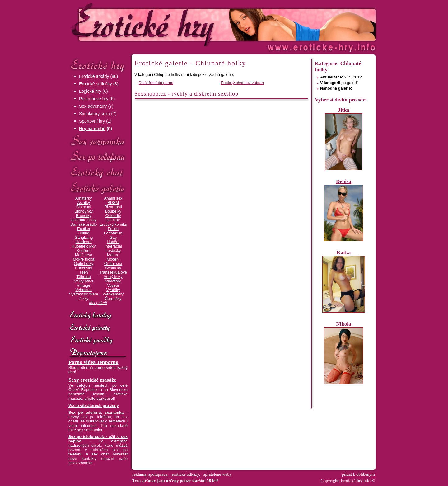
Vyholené (84, 290)
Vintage (84, 285)
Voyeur (113, 285)
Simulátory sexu (95, 114)
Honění (113, 242)
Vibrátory (113, 281)
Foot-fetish (113, 233)
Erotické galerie (98, 188)
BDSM (113, 203)
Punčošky (84, 268)
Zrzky (84, 299)
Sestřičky (113, 268)
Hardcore (84, 242)
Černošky (113, 299)
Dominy (113, 220)
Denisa (344, 181)
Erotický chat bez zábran (243, 83)
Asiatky (84, 203)
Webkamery (113, 294)
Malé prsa (84, 255)
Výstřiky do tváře (84, 294)
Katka (344, 253)
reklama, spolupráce (150, 474)
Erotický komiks (113, 224)
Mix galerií (98, 303)
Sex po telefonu (98, 156)
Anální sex (113, 198)
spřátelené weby (218, 474)
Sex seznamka (98, 141)
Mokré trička (84, 259)
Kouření (84, 251)
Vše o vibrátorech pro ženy (94, 406)
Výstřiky (113, 290)
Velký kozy (113, 277)
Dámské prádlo (84, 224)
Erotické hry (98, 65)
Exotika (84, 229)
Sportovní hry (92, 121)
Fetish (113, 229)
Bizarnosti (113, 207)
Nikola (343, 324)
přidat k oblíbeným (358, 474)
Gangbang (84, 238)
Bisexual (84, 207)
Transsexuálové (113, 272)
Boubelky (113, 211)
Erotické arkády (94, 76)
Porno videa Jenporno (93, 362)
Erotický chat (98, 172)
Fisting (84, 233)
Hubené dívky (84, 246)
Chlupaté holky (84, 220)
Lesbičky (113, 251)
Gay (113, 238)
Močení (113, 259)
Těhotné (83, 277)
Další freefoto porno (156, 83)
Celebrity (113, 216)
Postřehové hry (94, 99)
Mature (113, 255)
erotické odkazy (185, 474)
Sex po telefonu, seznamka (96, 413)
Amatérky (84, 198)
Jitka (344, 110)
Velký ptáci (84, 281)
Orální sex (113, 264)
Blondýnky (84, 211)
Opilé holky (84, 264)
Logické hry (90, 91)
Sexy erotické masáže (92, 380)
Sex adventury (93, 106)
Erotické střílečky (96, 84)
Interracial (113, 246)
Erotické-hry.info (173, 24)
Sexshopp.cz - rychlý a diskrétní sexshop (186, 94)
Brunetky (84, 216)
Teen (84, 272)
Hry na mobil (92, 129)
